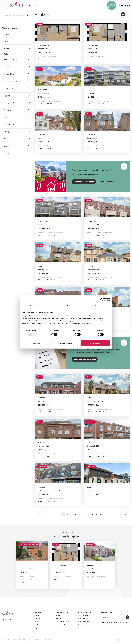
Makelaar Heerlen (84, 625)
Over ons (59, 618)
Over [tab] (97, 306)
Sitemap (15, 639)
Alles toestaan (96, 343)
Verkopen (38, 618)
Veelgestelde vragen (63, 622)
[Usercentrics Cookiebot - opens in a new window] (101, 299)
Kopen (37, 622)
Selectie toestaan (66, 343)
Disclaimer (47, 639)
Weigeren (36, 343)
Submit (127, 617)
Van (6, 60)
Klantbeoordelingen (62, 625)
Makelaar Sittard (83, 618)
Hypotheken (38, 628)
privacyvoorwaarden (122, 622)
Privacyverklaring (25, 639)
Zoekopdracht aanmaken (84, 182)
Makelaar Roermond (84, 622)
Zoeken (30, 15)
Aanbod (37, 615)
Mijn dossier (124, 5)
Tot (21, 60)
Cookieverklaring (37, 639)
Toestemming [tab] (35, 306)
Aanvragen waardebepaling (85, 359)
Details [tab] (66, 306)
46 (101, 514)
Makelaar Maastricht (84, 615)
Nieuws (59, 628)
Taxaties (37, 625)
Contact (59, 615)
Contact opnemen (107, 182)
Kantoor (7, 153)
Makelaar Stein (83, 628)
